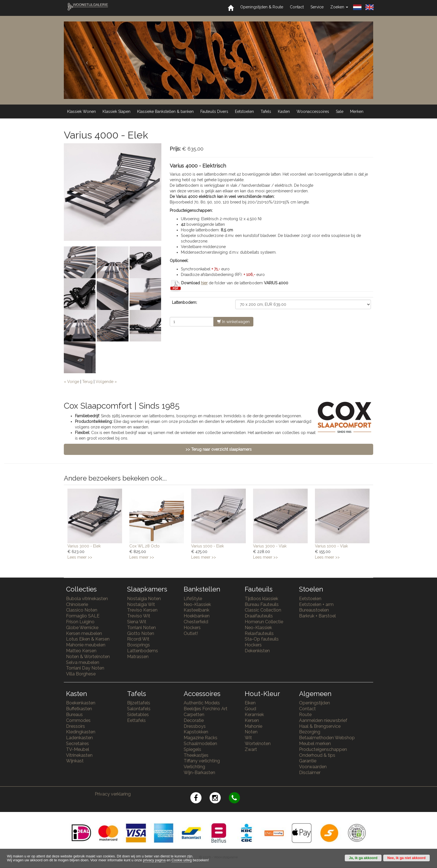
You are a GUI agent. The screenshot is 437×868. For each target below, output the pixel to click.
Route (305, 715)
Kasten (284, 111)
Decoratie (194, 720)
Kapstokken (196, 732)
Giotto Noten (141, 633)
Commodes (78, 720)
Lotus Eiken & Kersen (88, 639)
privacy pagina (154, 860)
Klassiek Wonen (82, 111)
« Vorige (71, 382)
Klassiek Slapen (116, 111)
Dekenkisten (257, 651)
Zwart (251, 749)
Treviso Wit (139, 616)
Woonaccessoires (313, 111)
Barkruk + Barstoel (317, 616)
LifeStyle (193, 599)
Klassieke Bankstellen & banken (165, 111)
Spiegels (192, 749)
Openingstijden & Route (262, 7)
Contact (297, 7)
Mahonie (253, 726)
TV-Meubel (78, 749)
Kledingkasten (81, 732)
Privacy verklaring (113, 794)
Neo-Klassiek (197, 604)
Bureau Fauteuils (262, 604)
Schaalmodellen (200, 744)
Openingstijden (315, 703)
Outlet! (191, 633)
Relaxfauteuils (259, 633)
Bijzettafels (139, 703)
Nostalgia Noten (144, 599)
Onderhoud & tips (317, 755)
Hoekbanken (197, 616)
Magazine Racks (201, 738)
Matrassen (138, 657)
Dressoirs (76, 726)
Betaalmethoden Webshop (327, 738)
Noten (251, 732)
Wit (248, 738)
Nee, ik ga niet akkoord (406, 858)
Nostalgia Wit (141, 604)
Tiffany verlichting (202, 761)
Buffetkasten (79, 709)
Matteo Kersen (81, 651)
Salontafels (139, 709)
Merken (357, 111)
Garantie (308, 761)
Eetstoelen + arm (316, 604)
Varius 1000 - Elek (207, 546)
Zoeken (339, 7)
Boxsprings (139, 645)
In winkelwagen (233, 322)
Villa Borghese (81, 674)
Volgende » (106, 382)
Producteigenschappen (323, 749)
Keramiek (254, 715)
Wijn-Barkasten (199, 773)
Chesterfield (196, 622)
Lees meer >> (80, 557)
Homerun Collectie (264, 622)
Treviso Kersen (142, 610)
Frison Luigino (80, 622)
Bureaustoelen (314, 610)
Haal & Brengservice (320, 726)
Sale (340, 111)
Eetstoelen (244, 111)
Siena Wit (137, 622)
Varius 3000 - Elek (84, 546)
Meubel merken (315, 744)
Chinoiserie (77, 604)
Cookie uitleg (182, 860)
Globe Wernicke (82, 628)
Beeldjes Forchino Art (206, 709)
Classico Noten (82, 610)
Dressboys (195, 726)
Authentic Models (202, 703)
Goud (250, 709)
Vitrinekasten (79, 755)
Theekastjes (196, 755)
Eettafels (136, 720)
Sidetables (138, 715)
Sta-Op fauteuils (262, 639)
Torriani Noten (141, 628)
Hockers (192, 628)
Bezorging (310, 732)
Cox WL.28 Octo (145, 546)
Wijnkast (75, 761)
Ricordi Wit (138, 639)
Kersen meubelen (84, 633)
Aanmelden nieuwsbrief (323, 720)
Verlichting (194, 767)
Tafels (266, 111)
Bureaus (74, 715)
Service (317, 7)
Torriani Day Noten (85, 668)
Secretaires (77, 744)
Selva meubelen (83, 662)
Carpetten (194, 715)
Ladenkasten (79, 738)
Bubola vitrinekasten (87, 599)
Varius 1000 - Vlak (331, 546)
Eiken (250, 703)
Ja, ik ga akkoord (363, 858)
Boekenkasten (81, 703)
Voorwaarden (313, 767)
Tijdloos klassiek (261, 599)
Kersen (252, 720)
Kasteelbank (196, 610)
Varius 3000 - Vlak (270, 546)
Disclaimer (310, 773)
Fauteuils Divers (214, 111)
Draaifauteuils (259, 616)
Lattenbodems (143, 651)
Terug (87, 382)
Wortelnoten (258, 744)
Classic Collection (263, 610)
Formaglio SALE (83, 616)
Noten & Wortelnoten (88, 657)
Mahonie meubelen (86, 645)
